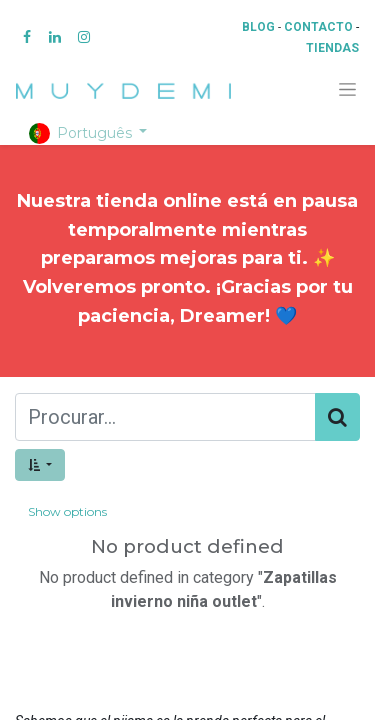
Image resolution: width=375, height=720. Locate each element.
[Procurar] (337, 417)
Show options (67, 511)
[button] (40, 465)
